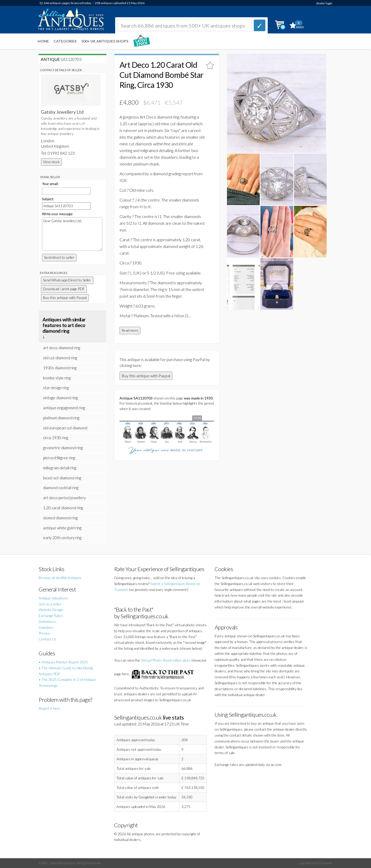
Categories (65, 41)
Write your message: (57, 214)
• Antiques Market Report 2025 (63, 662)
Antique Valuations (53, 598)
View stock (51, 162)
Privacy (44, 633)
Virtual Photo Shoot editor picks (166, 660)
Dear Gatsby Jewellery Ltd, (72, 234)
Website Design (51, 610)
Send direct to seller (59, 257)
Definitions (47, 621)
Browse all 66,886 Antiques (60, 578)
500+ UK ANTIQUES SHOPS (105, 41)
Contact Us (48, 639)
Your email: (50, 184)
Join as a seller (50, 604)
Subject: (48, 199)
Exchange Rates (51, 616)
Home (43, 41)
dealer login (324, 3)
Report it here (49, 708)
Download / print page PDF (64, 289)
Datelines (46, 627)
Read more (130, 330)
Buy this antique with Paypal (146, 376)
